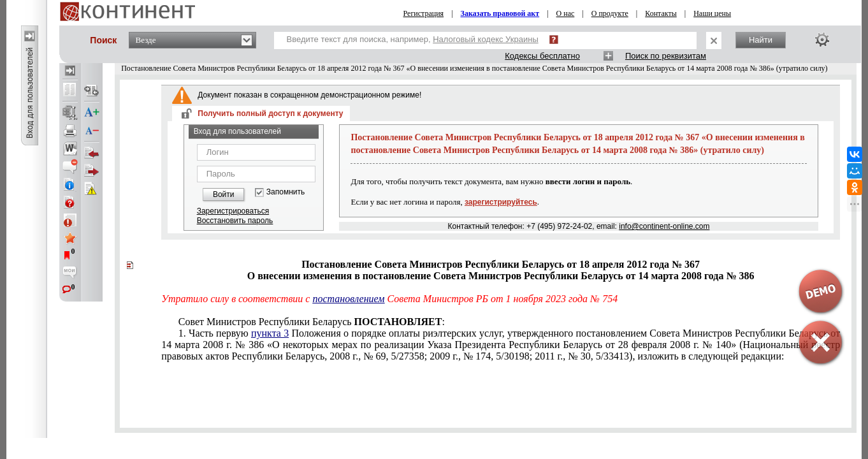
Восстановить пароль (235, 221)
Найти (761, 40)
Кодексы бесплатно (542, 56)
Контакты (661, 13)
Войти (224, 194)
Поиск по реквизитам (666, 56)
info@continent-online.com (664, 226)
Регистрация (424, 13)
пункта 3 (270, 333)
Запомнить (286, 192)
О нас (566, 13)
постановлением (348, 299)
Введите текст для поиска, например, (413, 39)
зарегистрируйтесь (501, 202)
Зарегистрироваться (233, 211)
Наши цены (712, 13)
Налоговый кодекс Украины (486, 39)
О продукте (610, 13)
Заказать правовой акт (500, 13)
